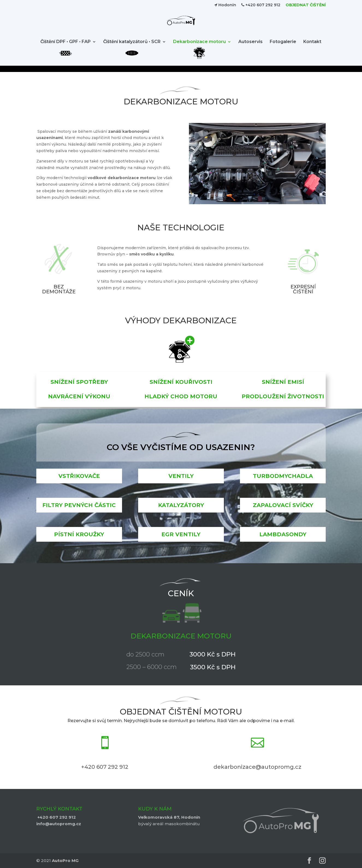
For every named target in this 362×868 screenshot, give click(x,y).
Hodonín (225, 5)
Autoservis (250, 48)
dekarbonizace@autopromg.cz (257, 767)
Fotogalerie (283, 48)
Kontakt (312, 48)
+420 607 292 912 (261, 5)
